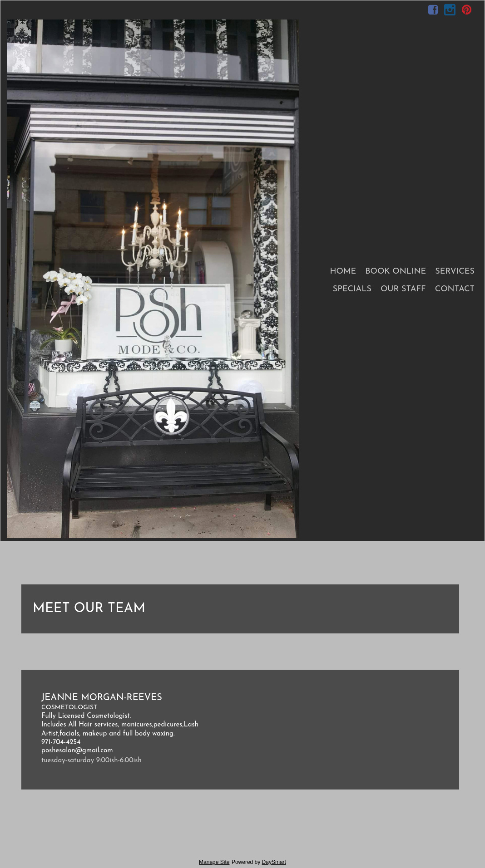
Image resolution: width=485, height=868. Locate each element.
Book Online (396, 272)
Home (343, 272)
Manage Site (214, 862)
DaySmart (274, 862)
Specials (352, 289)
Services (455, 272)
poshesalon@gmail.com (77, 751)
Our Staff (403, 289)
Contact (455, 289)
